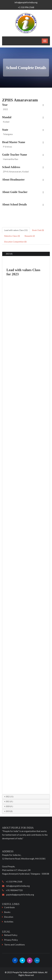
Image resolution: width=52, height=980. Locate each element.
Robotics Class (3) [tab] (12, 236)
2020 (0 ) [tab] (8, 806)
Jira (37, 960)
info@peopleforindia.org (26, 2)
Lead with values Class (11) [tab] (16, 230)
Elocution (9, 917)
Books (7, 912)
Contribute (9, 907)
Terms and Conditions (14, 944)
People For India (20, 972)
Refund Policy (11, 935)
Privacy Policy (11, 940)
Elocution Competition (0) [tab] (15, 242)
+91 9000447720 (12, 890)
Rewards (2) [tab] (30, 236)
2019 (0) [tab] (8, 811)
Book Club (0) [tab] (38, 230)
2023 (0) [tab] (8, 254)
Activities (9, 922)
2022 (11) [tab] (8, 797)
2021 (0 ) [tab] (8, 801)
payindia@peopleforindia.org (18, 895)
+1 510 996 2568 (12, 881)
